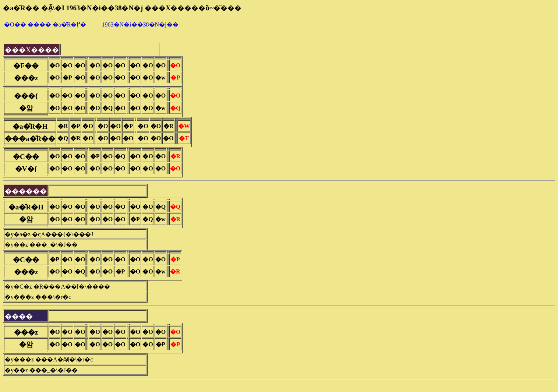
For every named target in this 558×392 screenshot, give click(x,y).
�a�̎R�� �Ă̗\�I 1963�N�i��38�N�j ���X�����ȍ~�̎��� (122, 8)
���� (39, 24)
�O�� (15, 24)
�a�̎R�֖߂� (70, 24)
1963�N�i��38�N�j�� (140, 24)
